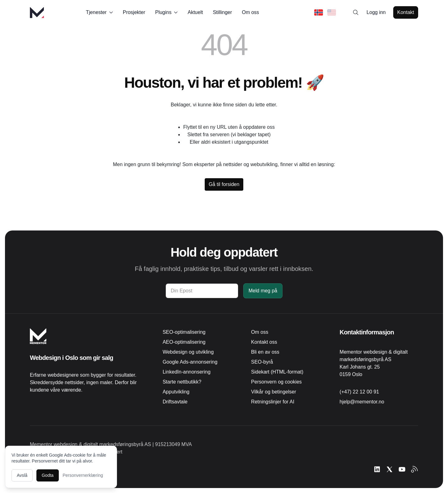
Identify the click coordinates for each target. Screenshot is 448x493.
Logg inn (376, 12)
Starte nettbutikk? (182, 382)
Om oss (251, 12)
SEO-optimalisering (184, 332)
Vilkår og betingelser (274, 392)
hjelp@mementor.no (362, 402)
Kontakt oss (264, 342)
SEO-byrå (262, 362)
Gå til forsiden (224, 184)
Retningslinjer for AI (273, 402)
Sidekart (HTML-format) (277, 372)
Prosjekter (134, 12)
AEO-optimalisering (184, 342)
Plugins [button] (166, 12)
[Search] (356, 12)
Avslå (22, 475)
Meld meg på (263, 291)
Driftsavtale (175, 402)
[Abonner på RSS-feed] (414, 469)
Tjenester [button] (99, 12)
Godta (48, 475)
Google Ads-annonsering (190, 362)
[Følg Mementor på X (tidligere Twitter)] (390, 469)
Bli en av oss (265, 352)
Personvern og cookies (276, 382)
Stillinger (222, 12)
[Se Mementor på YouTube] (402, 469)
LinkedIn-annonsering (187, 372)
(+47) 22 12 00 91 (359, 392)
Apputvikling (176, 392)
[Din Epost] (202, 291)
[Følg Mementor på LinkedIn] (377, 469)
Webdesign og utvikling (188, 352)
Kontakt (406, 12)
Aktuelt (195, 12)
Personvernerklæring (83, 475)
